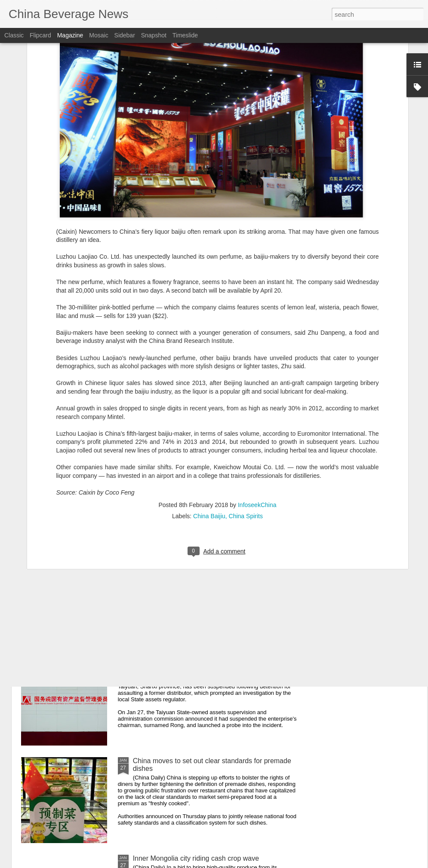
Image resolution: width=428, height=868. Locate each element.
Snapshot (154, 35)
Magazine (70, 35)
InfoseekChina (257, 429)
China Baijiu (209, 440)
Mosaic (99, 35)
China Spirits (246, 440)
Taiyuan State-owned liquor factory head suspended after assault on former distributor (212, 667)
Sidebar (125, 35)
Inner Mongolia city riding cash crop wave (196, 858)
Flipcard (40, 35)
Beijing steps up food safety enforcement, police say (212, 566)
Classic (14, 35)
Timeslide (185, 35)
